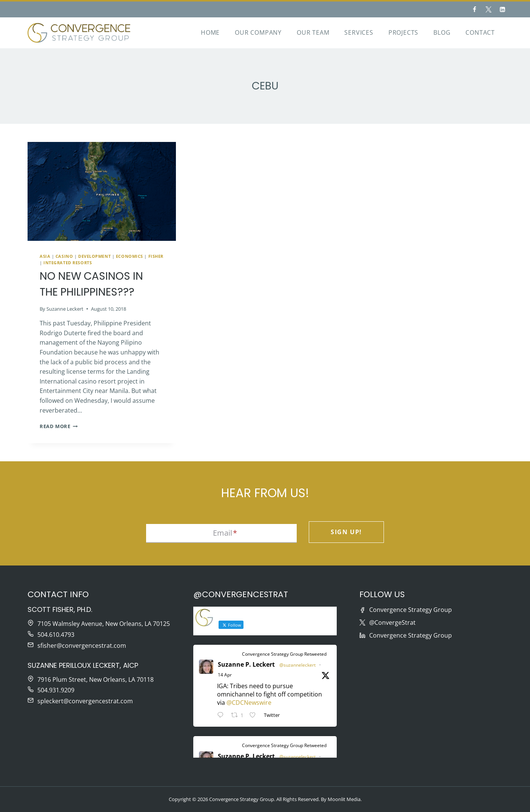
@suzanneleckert (297, 665)
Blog (442, 32)
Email (225, 533)
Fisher (156, 256)
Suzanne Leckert (65, 309)
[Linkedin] (502, 9)
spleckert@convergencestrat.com (85, 701)
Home (210, 32)
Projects (403, 32)
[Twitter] (488, 9)
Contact (480, 32)
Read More (59, 426)
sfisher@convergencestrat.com (82, 646)
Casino (64, 256)
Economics (129, 256)
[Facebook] (475, 9)
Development (94, 256)
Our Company (258, 32)
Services (359, 32)
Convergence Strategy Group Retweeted (284, 654)
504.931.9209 (56, 690)
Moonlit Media (344, 799)
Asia (45, 256)
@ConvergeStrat (392, 622)
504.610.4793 (56, 635)
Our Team (313, 32)
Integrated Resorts (68, 263)
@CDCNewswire (249, 703)
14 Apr (225, 675)
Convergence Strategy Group (411, 610)
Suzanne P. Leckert (246, 664)
